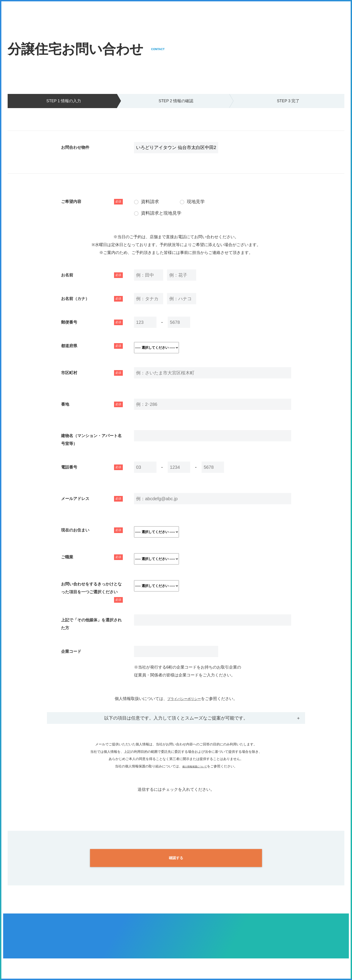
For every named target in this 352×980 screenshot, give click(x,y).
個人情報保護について (195, 766)
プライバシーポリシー (184, 699)
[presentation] (176, 802)
